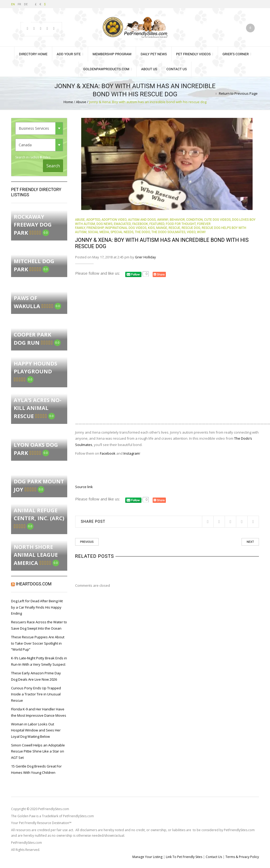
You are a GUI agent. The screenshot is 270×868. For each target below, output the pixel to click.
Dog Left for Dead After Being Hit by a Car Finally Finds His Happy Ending (37, 607)
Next (250, 542)
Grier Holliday (145, 257)
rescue (175, 228)
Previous (87, 542)
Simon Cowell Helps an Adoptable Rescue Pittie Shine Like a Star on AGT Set (38, 751)
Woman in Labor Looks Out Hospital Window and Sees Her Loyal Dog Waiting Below (36, 730)
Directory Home (33, 54)
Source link (84, 487)
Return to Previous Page (238, 93)
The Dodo (142, 232)
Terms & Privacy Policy (242, 857)
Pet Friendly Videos (193, 54)
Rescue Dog (191, 228)
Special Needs (122, 232)
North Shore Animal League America (36, 555)
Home (68, 102)
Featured (157, 224)
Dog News (104, 224)
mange (162, 228)
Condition (194, 220)
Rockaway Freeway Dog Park (33, 225)
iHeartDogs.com (34, 584)
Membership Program (112, 54)
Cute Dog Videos (217, 220)
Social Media (98, 232)
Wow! (201, 232)
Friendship (95, 228)
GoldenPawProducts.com (106, 69)
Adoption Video (114, 220)
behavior (177, 220)
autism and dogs (142, 220)
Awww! (163, 220)
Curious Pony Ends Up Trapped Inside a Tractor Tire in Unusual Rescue (36, 694)
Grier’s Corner (236, 54)
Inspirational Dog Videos (126, 228)
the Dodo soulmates (168, 232)
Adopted (93, 220)
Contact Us (177, 69)
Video (191, 232)
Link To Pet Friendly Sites (184, 857)
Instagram (131, 453)
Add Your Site (69, 54)
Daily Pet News (154, 54)
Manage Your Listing (147, 857)
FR (19, 4)
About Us (149, 69)
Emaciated (122, 224)
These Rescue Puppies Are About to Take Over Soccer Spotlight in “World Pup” (38, 643)
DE (26, 4)
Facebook (140, 224)
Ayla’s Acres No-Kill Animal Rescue (38, 408)
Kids (151, 228)
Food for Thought (181, 224)
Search (53, 166)
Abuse (81, 102)
